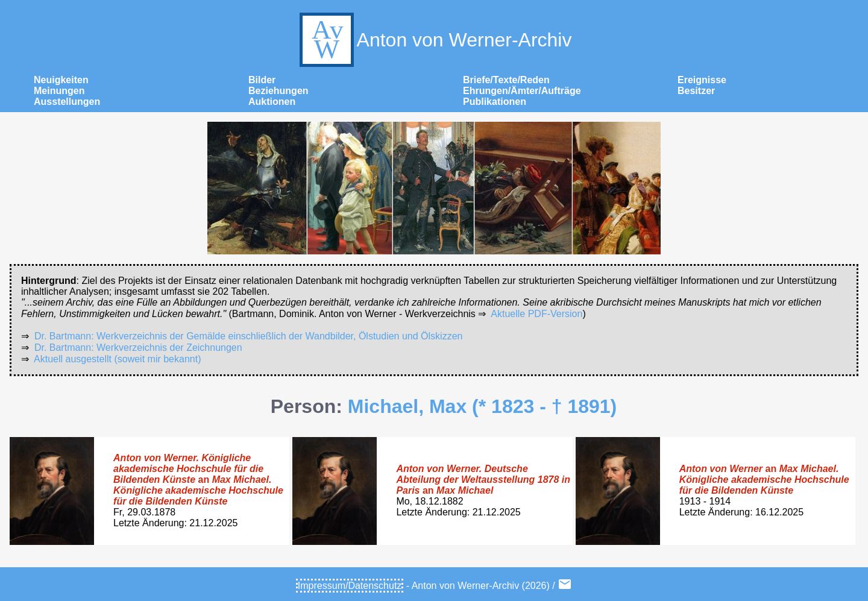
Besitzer (696, 91)
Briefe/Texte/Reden (506, 80)
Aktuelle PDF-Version (536, 314)
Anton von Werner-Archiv (434, 40)
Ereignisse (702, 80)
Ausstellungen (67, 102)
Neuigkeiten (61, 80)
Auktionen (272, 102)
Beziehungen (278, 91)
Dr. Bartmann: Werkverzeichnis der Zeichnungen (138, 348)
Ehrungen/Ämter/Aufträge (522, 91)
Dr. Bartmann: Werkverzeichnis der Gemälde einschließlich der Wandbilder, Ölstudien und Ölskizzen (249, 336)
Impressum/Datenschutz (350, 586)
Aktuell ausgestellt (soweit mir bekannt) (117, 359)
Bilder (262, 80)
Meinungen (59, 91)
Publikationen (495, 102)
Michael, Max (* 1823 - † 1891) (482, 406)
